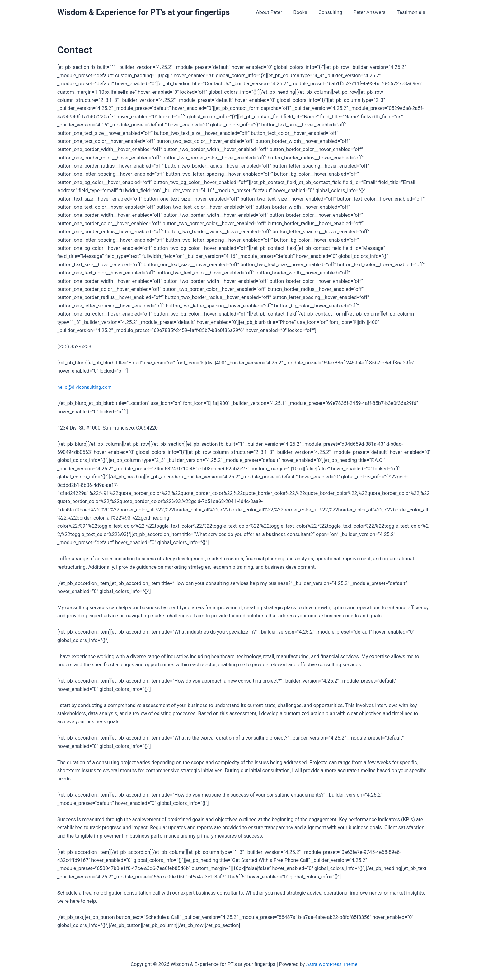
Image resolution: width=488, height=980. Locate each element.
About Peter (274, 12)
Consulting (333, 12)
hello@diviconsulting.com (86, 387)
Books (305, 12)
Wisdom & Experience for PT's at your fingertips (143, 12)
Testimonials (412, 12)
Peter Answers (371, 12)
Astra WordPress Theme (332, 964)
